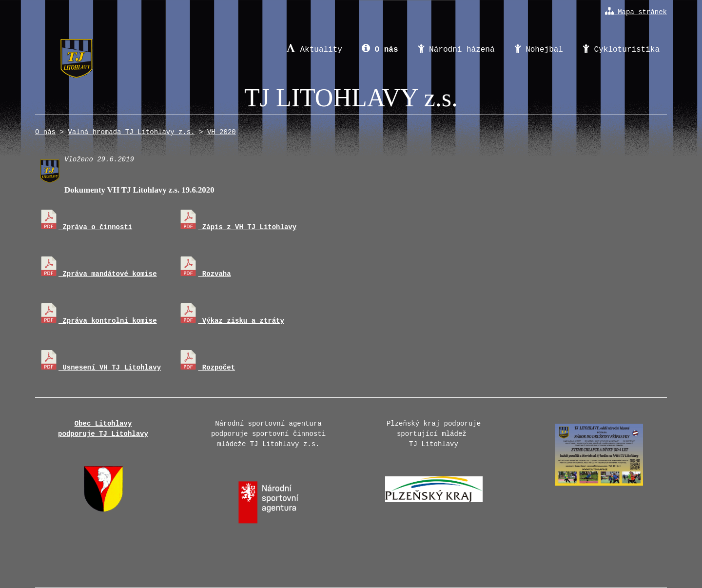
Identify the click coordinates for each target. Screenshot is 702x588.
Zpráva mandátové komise (98, 274)
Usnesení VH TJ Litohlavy (100, 368)
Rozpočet (207, 368)
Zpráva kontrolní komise (98, 321)
